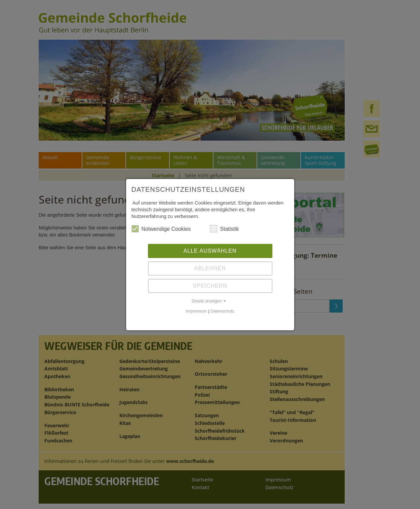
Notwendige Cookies (161, 229)
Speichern (210, 286)
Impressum (196, 311)
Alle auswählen (210, 251)
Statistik (224, 229)
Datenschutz (222, 311)
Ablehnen (210, 268)
